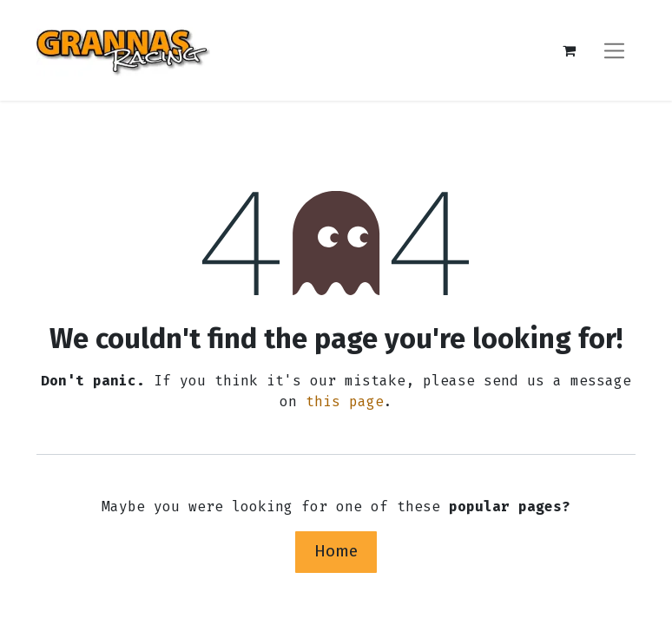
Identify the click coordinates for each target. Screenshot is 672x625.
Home (336, 551)
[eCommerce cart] (569, 50)
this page (345, 401)
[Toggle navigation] (614, 50)
